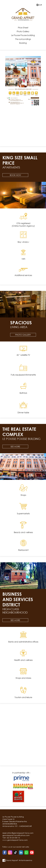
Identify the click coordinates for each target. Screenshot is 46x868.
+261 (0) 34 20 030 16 (11, 838)
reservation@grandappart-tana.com (18, 833)
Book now (15, 175)
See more (15, 447)
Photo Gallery (23, 31)
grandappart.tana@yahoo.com (16, 835)
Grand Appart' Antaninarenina (17, 860)
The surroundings (23, 39)
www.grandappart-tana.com (15, 840)
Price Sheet (23, 28)
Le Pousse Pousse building (23, 35)
